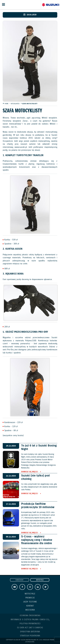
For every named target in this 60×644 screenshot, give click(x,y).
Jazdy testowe (30, 602)
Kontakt (30, 606)
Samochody (19, 580)
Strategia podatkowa (30, 636)
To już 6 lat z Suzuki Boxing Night (39, 447)
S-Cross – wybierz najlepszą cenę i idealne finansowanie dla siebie (37, 540)
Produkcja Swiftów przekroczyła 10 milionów (38, 506)
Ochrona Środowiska (30, 616)
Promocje (30, 598)
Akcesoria (30, 610)
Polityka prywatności (30, 624)
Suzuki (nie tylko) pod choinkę (35, 477)
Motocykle (40, 580)
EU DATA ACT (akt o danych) (30, 628)
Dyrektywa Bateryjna (30, 632)
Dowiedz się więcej (30, 472)
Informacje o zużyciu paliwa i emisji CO (30, 620)
